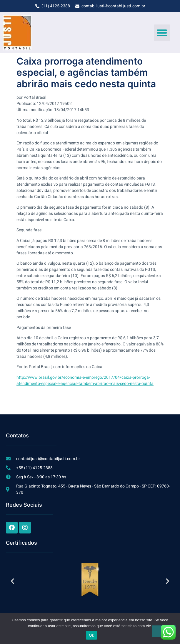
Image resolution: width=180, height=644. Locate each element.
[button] (162, 33)
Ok (91, 635)
